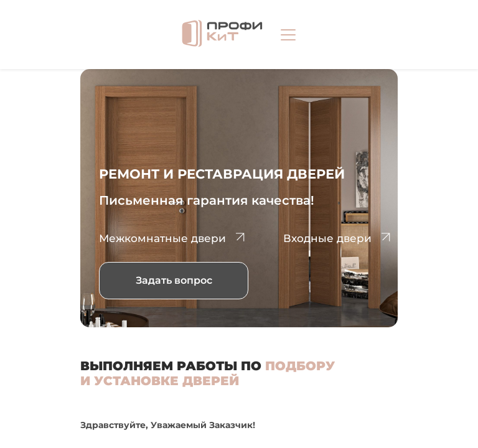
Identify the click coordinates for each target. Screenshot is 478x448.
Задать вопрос (174, 280)
